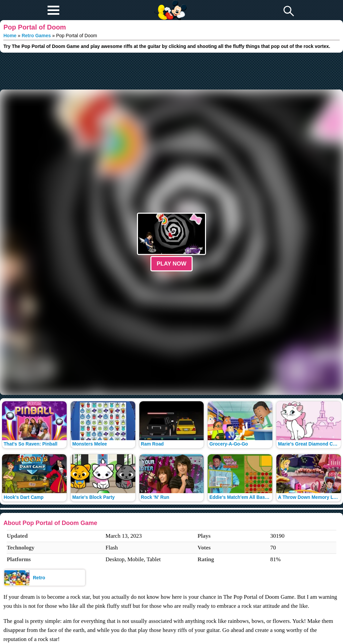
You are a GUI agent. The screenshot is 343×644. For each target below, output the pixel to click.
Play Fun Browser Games (170, 5)
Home (10, 36)
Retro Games (36, 36)
